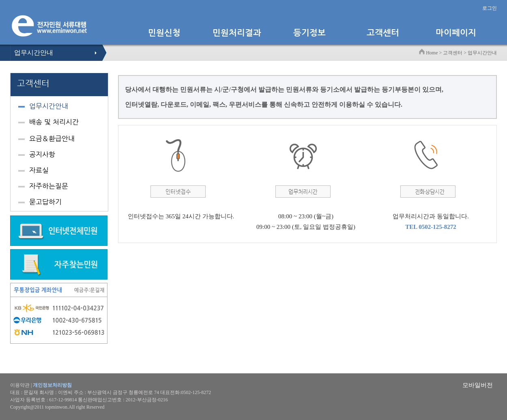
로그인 (490, 8)
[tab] (59, 107)
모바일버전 (478, 385)
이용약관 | (41, 385)
